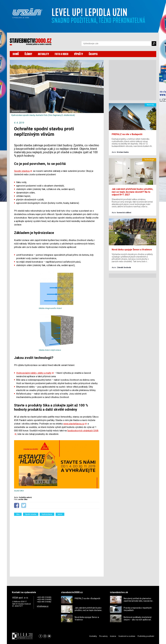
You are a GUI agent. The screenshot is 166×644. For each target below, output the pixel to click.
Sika (18, 514)
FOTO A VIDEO (62, 54)
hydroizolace (47, 514)
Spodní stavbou (22, 171)
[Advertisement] (57, 544)
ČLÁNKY (28, 54)
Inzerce (113, 636)
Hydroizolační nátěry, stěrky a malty (34, 373)
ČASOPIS (93, 54)
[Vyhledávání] (117, 44)
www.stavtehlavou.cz (74, 424)
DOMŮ (16, 54)
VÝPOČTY (79, 54)
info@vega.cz (43, 606)
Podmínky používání (146, 636)
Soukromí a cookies (127, 636)
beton (60, 514)
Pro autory (103, 636)
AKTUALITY (43, 54)
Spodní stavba (31, 514)
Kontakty (93, 636)
